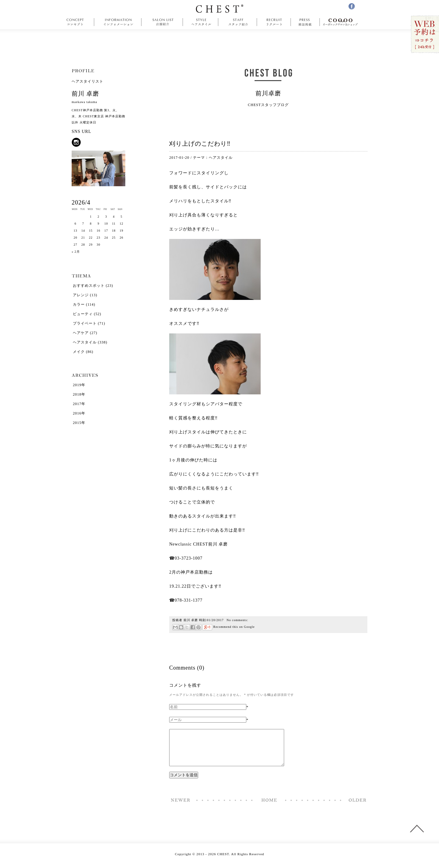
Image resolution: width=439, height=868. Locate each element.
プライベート (85, 323)
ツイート (187, 627)
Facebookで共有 (193, 627)
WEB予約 (425, 35)
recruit (274, 22)
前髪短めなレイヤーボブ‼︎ (181, 807)
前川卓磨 (268, 93)
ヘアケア (81, 333)
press (305, 22)
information (119, 22)
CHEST (220, 9)
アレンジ (81, 295)
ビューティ (83, 314)
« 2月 (76, 252)
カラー (79, 304)
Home (269, 807)
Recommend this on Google (228, 627)
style (201, 22)
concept (77, 22)
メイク (79, 352)
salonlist (162, 22)
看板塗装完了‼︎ (356, 807)
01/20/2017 (215, 620)
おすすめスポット (89, 286)
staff (238, 22)
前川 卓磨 (191, 620)
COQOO (342, 22)
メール (175, 627)
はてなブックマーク (181, 627)
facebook (352, 6)
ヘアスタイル (221, 158)
